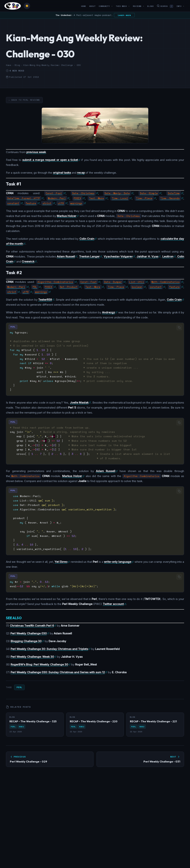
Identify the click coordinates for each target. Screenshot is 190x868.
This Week (123, 6)
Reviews (139, 6)
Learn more (124, 15)
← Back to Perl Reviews (24, 100)
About (92, 6)
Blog (17, 65)
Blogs (150, 6)
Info (180, 6)
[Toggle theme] (27, 6)
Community (106, 6)
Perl (19, 687)
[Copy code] (179, 327)
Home (83, 6)
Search (165, 6)
